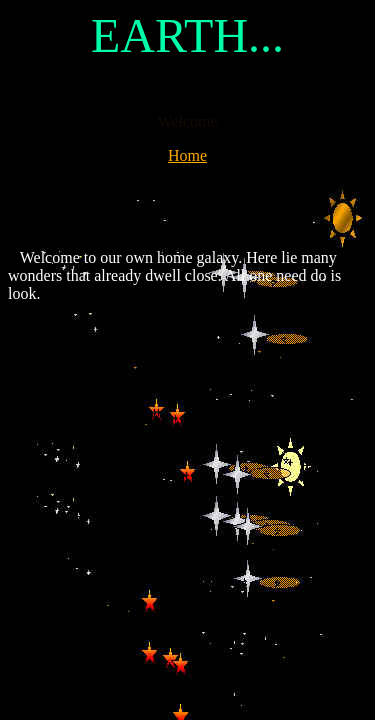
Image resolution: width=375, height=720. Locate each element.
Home (187, 155)
